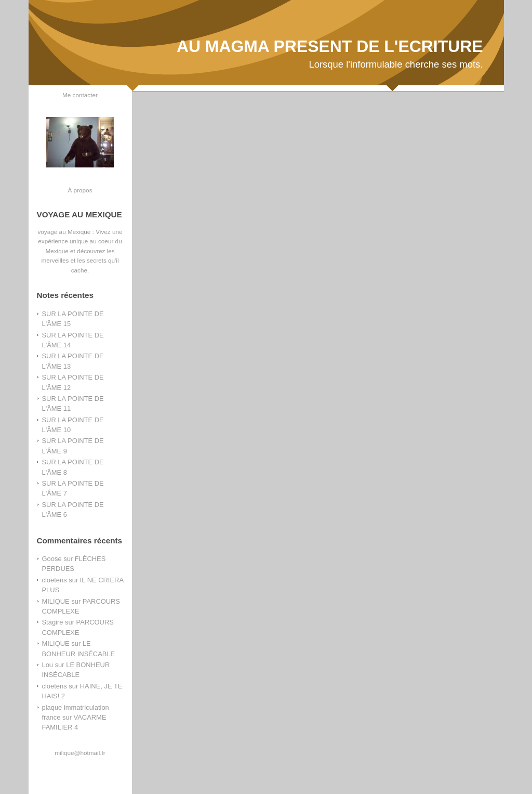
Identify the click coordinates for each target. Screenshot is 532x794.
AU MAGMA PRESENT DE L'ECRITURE (330, 46)
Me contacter (80, 95)
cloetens (55, 580)
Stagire (53, 622)
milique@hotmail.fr (80, 753)
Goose (52, 559)
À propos (80, 190)
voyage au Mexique (64, 232)
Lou (48, 665)
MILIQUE (56, 601)
